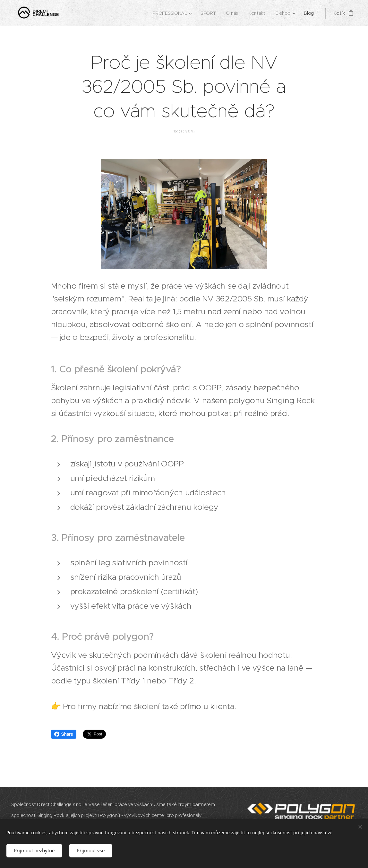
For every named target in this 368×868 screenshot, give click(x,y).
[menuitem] (171, 13)
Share (64, 734)
